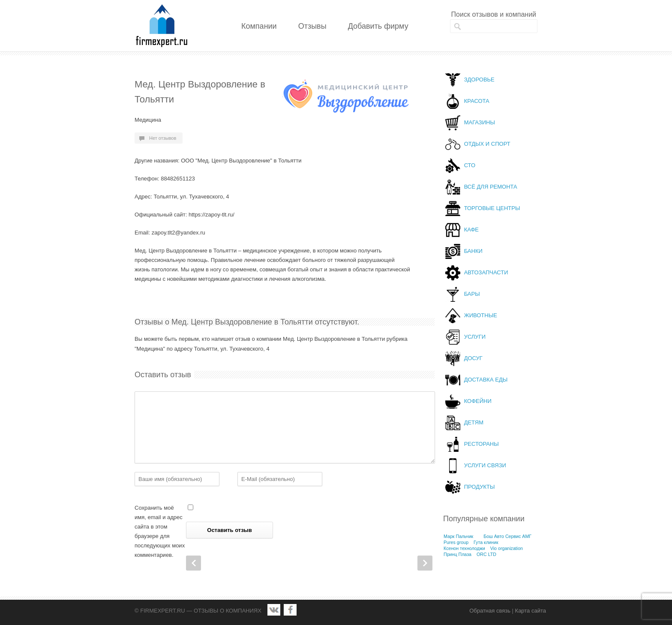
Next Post (425, 563)
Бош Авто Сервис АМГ (507, 536)
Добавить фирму (378, 26)
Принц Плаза (457, 554)
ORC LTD (486, 554)
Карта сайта (531, 611)
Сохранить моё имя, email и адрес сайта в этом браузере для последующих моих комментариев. (160, 531)
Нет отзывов (163, 138)
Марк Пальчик (458, 536)
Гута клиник (486, 542)
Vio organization (507, 548)
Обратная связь (490, 611)
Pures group (456, 542)
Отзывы (312, 26)
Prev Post (193, 563)
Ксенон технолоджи (464, 548)
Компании (259, 26)
